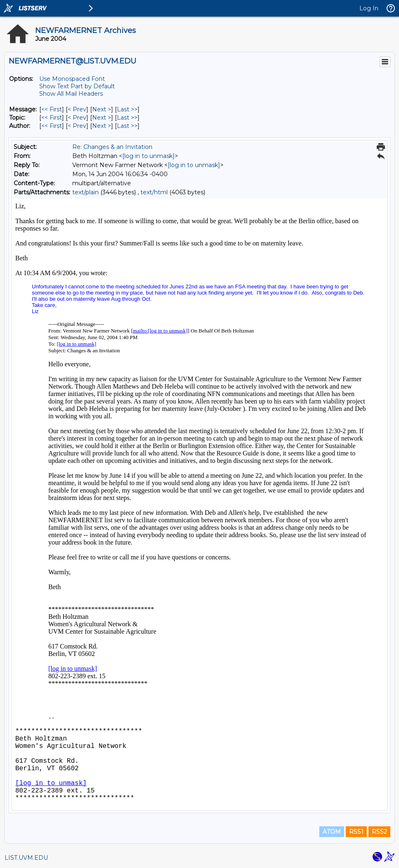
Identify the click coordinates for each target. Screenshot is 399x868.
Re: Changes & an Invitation (112, 147)
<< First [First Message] (52, 109)
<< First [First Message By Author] (52, 126)
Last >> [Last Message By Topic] (127, 118)
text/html (154, 192)
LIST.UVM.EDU (26, 858)
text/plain (85, 192)
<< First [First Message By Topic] (52, 118)
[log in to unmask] (148, 156)
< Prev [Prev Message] (77, 109)
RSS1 (356, 832)
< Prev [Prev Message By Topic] (77, 118)
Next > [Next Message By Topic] (102, 118)
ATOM (332, 832)
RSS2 (379, 832)
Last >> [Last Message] (127, 109)
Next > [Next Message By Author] (102, 126)
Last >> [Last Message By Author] (127, 126)
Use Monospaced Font (72, 79)
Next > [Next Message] (102, 109)
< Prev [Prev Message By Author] (77, 126)
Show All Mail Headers (71, 94)
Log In (369, 8)
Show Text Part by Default (77, 86)
